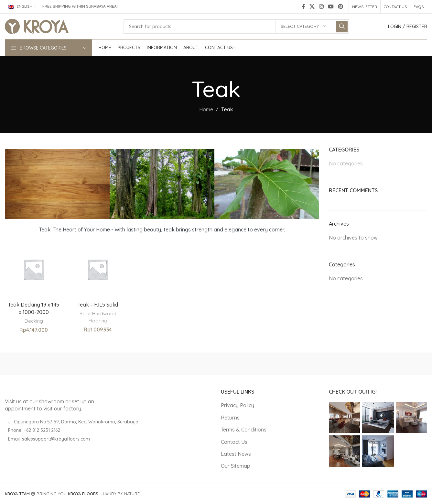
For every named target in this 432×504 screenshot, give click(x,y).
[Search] (236, 27)
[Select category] (303, 27)
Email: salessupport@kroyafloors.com (49, 439)
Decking (34, 321)
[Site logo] (37, 26)
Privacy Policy (238, 405)
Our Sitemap (236, 466)
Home (206, 109)
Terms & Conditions (244, 430)
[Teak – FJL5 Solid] (98, 269)
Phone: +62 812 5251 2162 (34, 430)
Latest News (236, 454)
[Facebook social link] (304, 6)
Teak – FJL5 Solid (98, 305)
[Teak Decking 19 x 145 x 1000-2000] (34, 269)
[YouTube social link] (331, 6)
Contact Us (234, 442)
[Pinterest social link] (341, 6)
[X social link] (312, 6)
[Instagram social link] (321, 6)
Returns (230, 418)
